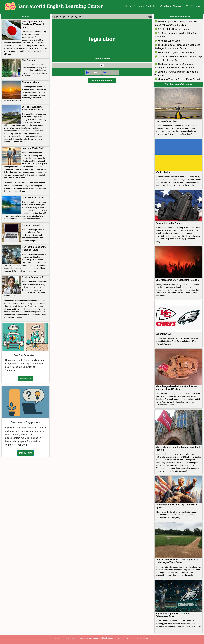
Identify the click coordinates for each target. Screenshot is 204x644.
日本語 (189, 6)
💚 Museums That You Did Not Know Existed (177, 79)
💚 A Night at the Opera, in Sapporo (172, 29)
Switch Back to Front (102, 80)
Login (198, 6)
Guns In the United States (67, 17)
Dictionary (139, 6)
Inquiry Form (25, 453)
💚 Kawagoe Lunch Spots (167, 41)
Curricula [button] (151, 6)
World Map (165, 6)
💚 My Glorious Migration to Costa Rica (174, 52)
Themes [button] (177, 6)
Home (128, 6)
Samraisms (25, 379)
